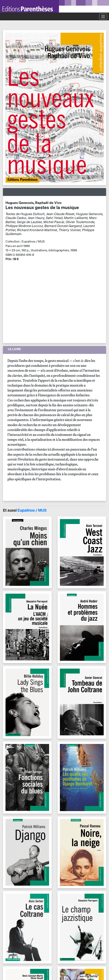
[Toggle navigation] (103, 16)
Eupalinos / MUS (32, 510)
